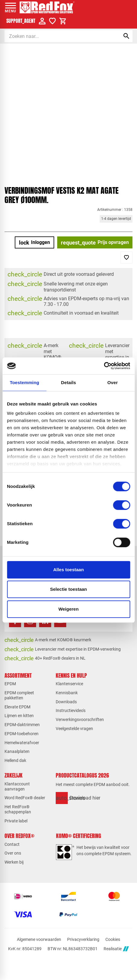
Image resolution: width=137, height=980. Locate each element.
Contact (12, 844)
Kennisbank (67, 693)
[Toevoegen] (126, 257)
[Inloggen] (34, 242)
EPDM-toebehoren (22, 734)
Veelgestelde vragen (74, 729)
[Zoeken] (57, 36)
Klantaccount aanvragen (17, 786)
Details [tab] (69, 382)
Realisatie (116, 949)
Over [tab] (113, 382)
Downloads (66, 702)
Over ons (13, 853)
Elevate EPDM (17, 707)
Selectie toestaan (68, 589)
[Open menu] (11, 8)
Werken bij (14, 862)
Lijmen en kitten (19, 716)
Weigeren (68, 609)
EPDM (10, 684)
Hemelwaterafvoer (22, 743)
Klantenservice (69, 684)
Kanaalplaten (17, 751)
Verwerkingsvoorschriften (80, 720)
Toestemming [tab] (24, 382)
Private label (16, 821)
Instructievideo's (71, 710)
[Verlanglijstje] (52, 21)
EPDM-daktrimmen (22, 725)
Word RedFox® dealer (25, 798)
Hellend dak (15, 760)
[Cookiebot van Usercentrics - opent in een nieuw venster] (104, 366)
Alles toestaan (69, 570)
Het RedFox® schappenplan (18, 809)
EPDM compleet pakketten (19, 695)
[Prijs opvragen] (95, 242)
